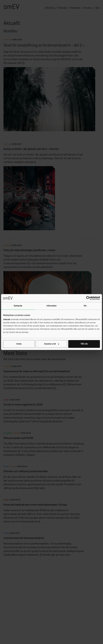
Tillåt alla (84, 344)
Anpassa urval (52, 344)
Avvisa (19, 344)
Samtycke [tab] (18, 306)
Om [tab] (85, 306)
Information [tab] (51, 306)
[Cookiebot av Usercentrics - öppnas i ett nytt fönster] (88, 298)
